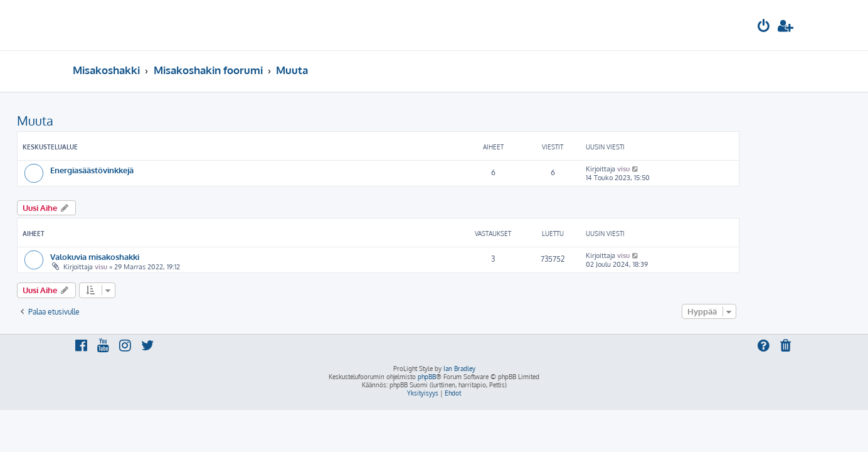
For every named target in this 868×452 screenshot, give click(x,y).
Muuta (91, 121)
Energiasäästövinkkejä (148, 170)
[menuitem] (764, 27)
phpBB (427, 377)
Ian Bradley (459, 369)
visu (679, 169)
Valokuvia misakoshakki (151, 256)
